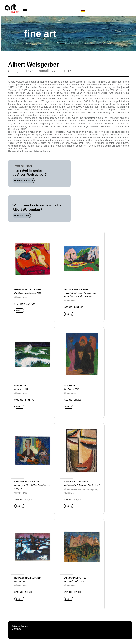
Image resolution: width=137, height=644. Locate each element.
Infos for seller (22, 215)
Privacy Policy (20, 626)
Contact (16, 629)
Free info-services (24, 181)
